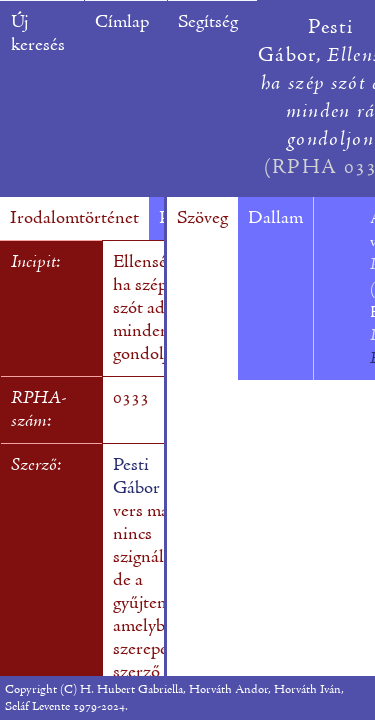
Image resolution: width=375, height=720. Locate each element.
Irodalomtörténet (74, 218)
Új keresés (38, 34)
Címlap (122, 22)
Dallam (275, 218)
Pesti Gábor (136, 477)
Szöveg (202, 218)
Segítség (208, 22)
